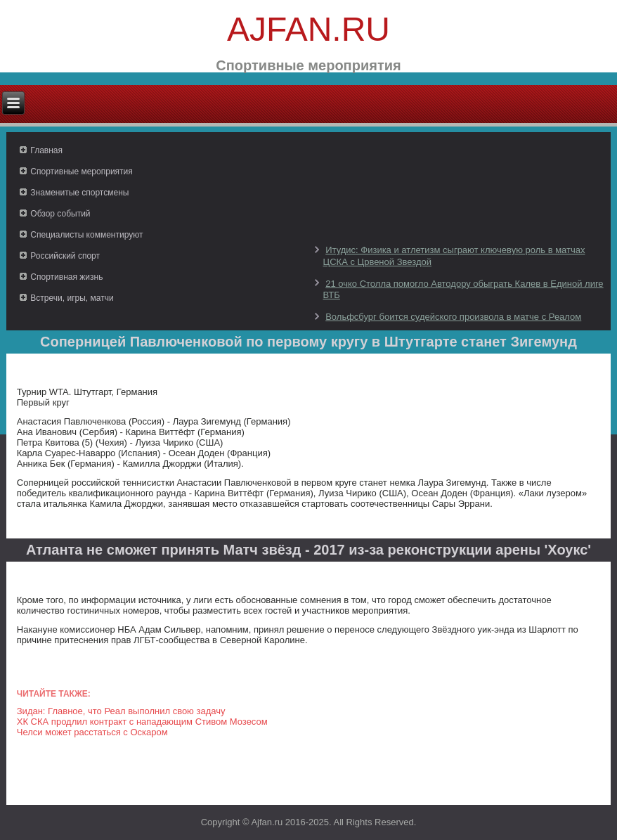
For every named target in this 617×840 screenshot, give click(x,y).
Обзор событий (60, 214)
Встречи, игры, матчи (72, 298)
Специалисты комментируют (86, 235)
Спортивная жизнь (66, 277)
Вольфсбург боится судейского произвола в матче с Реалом (453, 317)
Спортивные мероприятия (81, 172)
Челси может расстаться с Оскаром (92, 732)
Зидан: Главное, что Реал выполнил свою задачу (121, 711)
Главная (46, 150)
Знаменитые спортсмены (79, 193)
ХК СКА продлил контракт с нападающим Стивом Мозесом (142, 722)
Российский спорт (65, 256)
